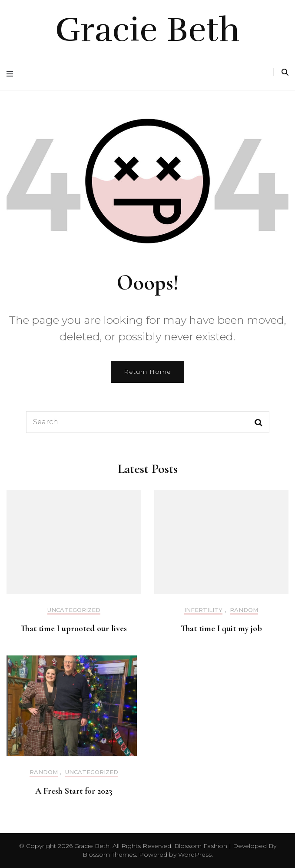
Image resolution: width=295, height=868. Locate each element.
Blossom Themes (109, 855)
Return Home (147, 372)
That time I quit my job (221, 629)
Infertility (203, 610)
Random (244, 610)
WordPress (195, 855)
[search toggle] (285, 72)
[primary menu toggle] (12, 74)
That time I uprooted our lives (74, 629)
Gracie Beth (147, 30)
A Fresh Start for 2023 (74, 791)
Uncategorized (74, 610)
